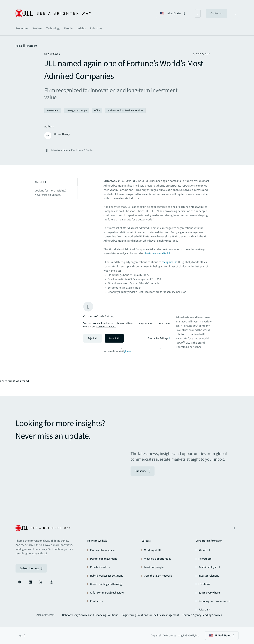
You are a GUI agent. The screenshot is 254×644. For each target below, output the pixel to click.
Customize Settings (159, 338)
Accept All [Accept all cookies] (114, 338)
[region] (127, 322)
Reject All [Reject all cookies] (93, 338)
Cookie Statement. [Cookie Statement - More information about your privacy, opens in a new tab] (106, 327)
